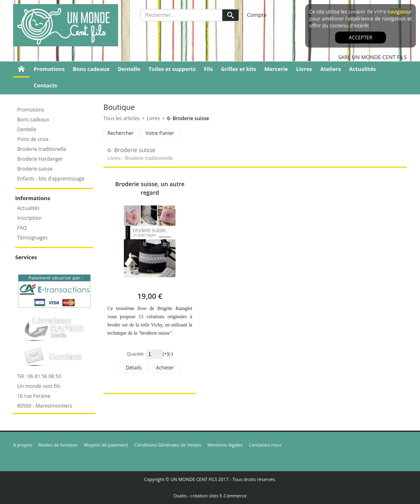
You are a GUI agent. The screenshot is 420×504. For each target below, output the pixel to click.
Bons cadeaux (91, 69)
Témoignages (32, 238)
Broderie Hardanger (40, 159)
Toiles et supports (172, 69)
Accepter (360, 38)
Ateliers (331, 69)
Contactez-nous (265, 445)
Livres (304, 69)
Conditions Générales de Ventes (168, 445)
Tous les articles (122, 118)
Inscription (29, 218)
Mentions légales (225, 445)
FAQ (22, 228)
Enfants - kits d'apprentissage (51, 179)
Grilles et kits (239, 69)
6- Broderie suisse (188, 118)
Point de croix (33, 139)
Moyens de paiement (106, 445)
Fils (208, 69)
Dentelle (129, 69)
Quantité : (137, 354)
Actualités (362, 69)
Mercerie (276, 69)
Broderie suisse (35, 169)
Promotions (49, 69)
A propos (23, 445)
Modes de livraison (58, 445)
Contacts (45, 85)
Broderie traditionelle (42, 149)
